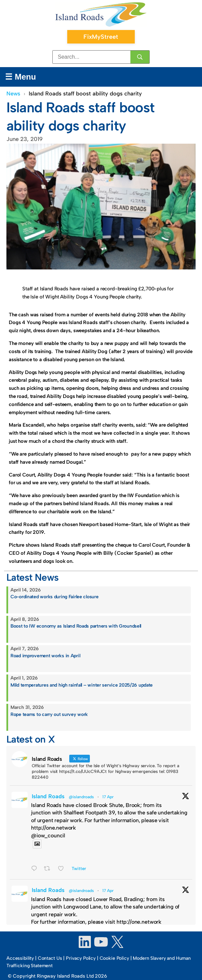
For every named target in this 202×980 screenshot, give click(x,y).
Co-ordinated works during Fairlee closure (55, 597)
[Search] (140, 57)
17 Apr (108, 797)
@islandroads (81, 797)
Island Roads (48, 796)
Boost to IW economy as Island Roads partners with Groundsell (76, 626)
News (13, 93)
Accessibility (20, 958)
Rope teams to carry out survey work (49, 714)
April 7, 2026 (25, 649)
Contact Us (50, 958)
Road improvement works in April (45, 656)
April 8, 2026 (25, 619)
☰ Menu (20, 77)
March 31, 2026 (27, 707)
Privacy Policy (81, 958)
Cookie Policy (114, 958)
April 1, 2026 (24, 678)
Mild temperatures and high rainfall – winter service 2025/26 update (82, 685)
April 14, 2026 (26, 590)
